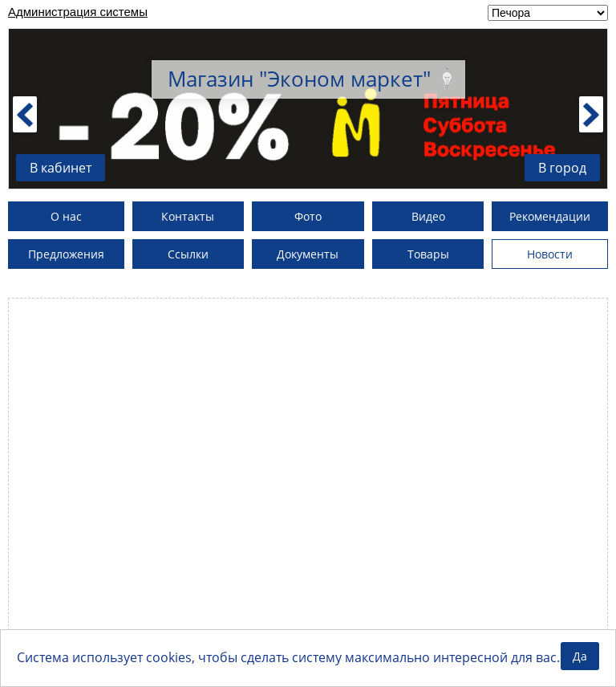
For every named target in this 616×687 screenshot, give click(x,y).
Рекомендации (550, 216)
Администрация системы (78, 12)
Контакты (188, 216)
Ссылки (188, 254)
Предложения (66, 254)
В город (562, 168)
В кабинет (61, 168)
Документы (308, 254)
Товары (428, 254)
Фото (308, 216)
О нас (66, 216)
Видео (428, 216)
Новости (550, 254)
